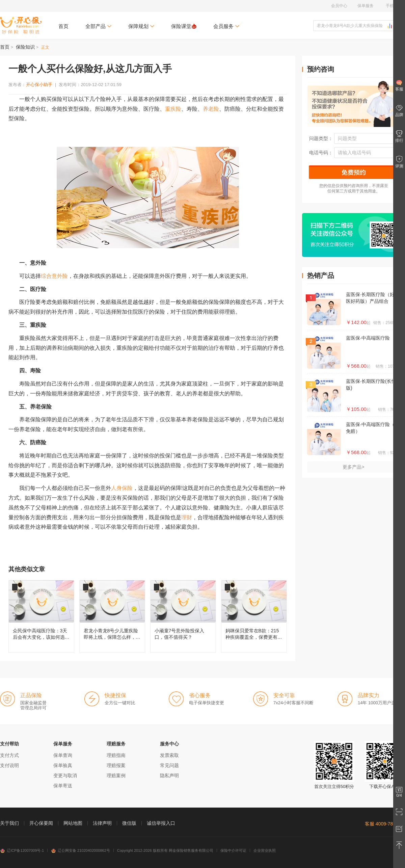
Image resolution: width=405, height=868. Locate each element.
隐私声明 (169, 775)
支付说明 (9, 765)
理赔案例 (116, 775)
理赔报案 (116, 765)
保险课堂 (184, 26)
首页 (63, 26)
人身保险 (122, 488)
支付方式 (9, 755)
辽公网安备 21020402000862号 (80, 850)
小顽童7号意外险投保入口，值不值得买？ (183, 616)
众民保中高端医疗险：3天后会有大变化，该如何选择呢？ (41, 616)
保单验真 (63, 765)
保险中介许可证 (233, 850)
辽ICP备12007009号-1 (22, 850)
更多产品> (353, 467)
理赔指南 (116, 755)
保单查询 (63, 755)
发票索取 (169, 755)
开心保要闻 (41, 823)
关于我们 (9, 823)
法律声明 (102, 823)
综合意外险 (54, 276)
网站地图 (73, 823)
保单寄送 (63, 786)
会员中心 (339, 6)
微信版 (129, 823)
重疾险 (173, 109)
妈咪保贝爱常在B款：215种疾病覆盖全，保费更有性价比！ (254, 616)
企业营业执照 (265, 850)
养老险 (211, 109)
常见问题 (169, 765)
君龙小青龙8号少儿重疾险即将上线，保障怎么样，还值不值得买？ (112, 616)
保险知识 (25, 47)
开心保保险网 (21, 25)
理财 (187, 517)
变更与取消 (65, 775)
